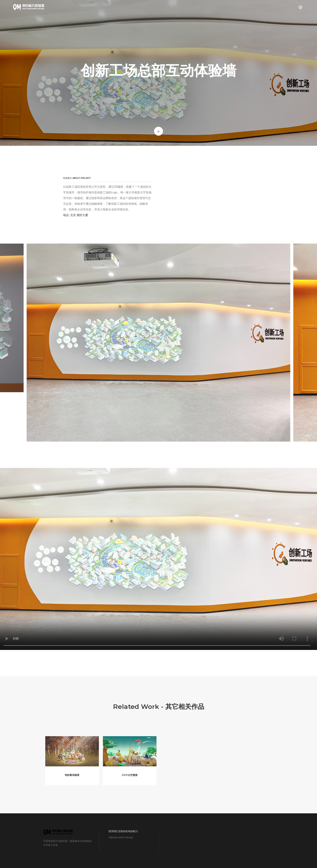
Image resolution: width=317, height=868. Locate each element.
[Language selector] (297, 7)
